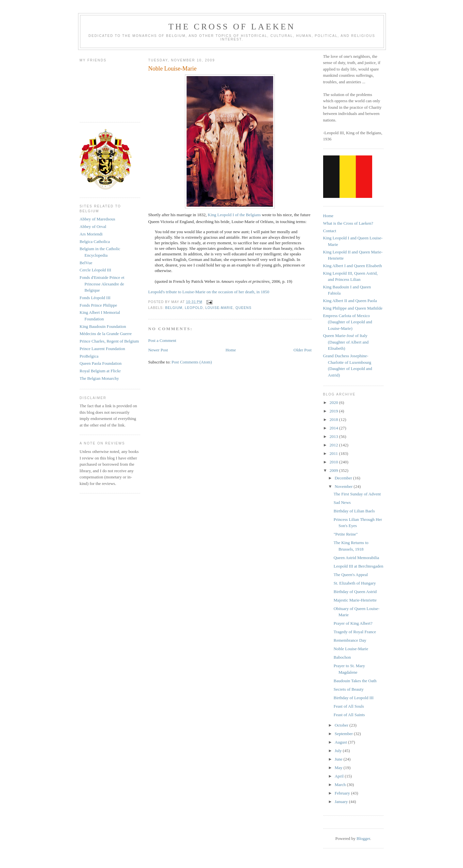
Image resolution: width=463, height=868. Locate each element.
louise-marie (219, 308)
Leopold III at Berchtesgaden (358, 566)
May (339, 768)
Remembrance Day (350, 640)
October (342, 725)
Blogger (363, 838)
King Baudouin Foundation (103, 326)
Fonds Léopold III (95, 298)
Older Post (302, 350)
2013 (334, 436)
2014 (334, 428)
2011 (334, 453)
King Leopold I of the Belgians (234, 215)
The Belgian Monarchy (99, 378)
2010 (334, 462)
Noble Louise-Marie (351, 649)
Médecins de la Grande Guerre (106, 334)
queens (244, 308)
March (341, 785)
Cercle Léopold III (96, 270)
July (339, 751)
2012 (334, 445)
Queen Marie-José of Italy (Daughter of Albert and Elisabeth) (346, 342)
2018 (334, 419)
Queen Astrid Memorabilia (356, 558)
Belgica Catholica (95, 241)
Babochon (342, 657)
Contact (330, 231)
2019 (334, 411)
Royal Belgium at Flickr (100, 371)
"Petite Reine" (346, 534)
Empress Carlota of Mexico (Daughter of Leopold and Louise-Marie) (348, 322)
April (340, 776)
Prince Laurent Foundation (102, 349)
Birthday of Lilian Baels (354, 511)
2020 (334, 402)
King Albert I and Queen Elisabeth (353, 266)
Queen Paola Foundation (101, 363)
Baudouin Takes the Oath (355, 681)
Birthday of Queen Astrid (355, 592)
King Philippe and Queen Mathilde (353, 308)
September (344, 734)
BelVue (86, 263)
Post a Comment (162, 340)
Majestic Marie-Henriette (355, 600)
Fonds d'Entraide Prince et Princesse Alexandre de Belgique (102, 284)
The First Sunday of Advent (357, 494)
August (341, 742)
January (342, 802)
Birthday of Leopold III (354, 698)
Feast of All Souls (349, 706)
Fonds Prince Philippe (99, 305)
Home (231, 350)
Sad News (342, 502)
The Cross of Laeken (232, 27)
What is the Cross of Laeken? (348, 223)
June (339, 759)
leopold (194, 308)
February (343, 793)
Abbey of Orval (93, 226)
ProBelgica (89, 356)
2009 (334, 470)
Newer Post (158, 350)
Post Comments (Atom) (192, 362)
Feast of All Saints (349, 715)
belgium (174, 308)
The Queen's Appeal (351, 575)
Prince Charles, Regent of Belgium (109, 341)
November (344, 486)
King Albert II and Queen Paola (350, 301)
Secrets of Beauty (349, 689)
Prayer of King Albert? (353, 623)
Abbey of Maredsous (98, 219)
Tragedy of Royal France (355, 632)
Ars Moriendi (91, 234)
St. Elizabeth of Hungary (355, 583)
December (344, 478)
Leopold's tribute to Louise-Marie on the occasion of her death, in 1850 (209, 292)
